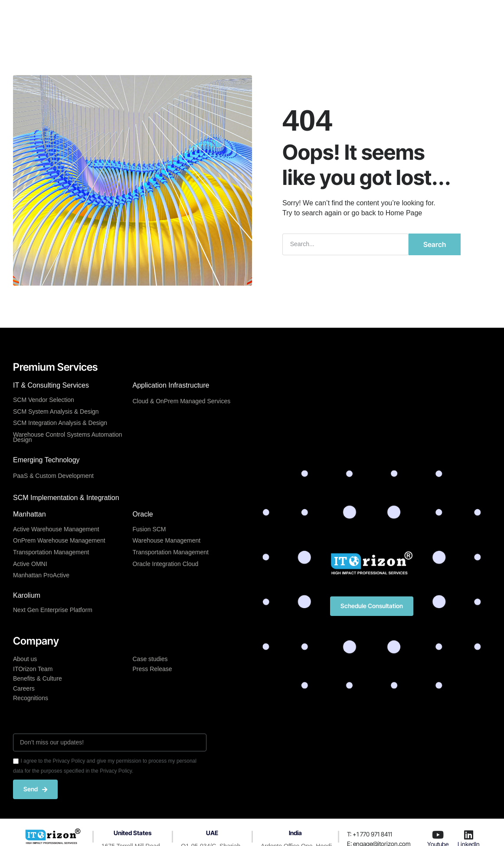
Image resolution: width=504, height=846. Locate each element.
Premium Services (157, 14)
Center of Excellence (230, 14)
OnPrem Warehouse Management (59, 540)
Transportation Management (51, 552)
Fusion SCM (149, 529)
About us (25, 659)
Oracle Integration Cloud (166, 564)
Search (435, 244)
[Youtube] (438, 835)
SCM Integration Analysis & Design (60, 423)
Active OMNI (30, 564)
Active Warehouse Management (56, 529)
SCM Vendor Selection (44, 400)
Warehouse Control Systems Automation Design (68, 437)
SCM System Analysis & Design (56, 411)
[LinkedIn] (469, 835)
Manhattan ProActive (41, 575)
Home (107, 14)
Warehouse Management (167, 540)
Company (290, 14)
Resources (334, 14)
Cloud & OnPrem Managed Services (182, 401)
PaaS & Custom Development (53, 476)
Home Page (404, 213)
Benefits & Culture (38, 678)
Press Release (152, 669)
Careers (24, 688)
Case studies (150, 659)
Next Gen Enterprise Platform (53, 610)
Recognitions (31, 698)
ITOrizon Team (33, 669)
